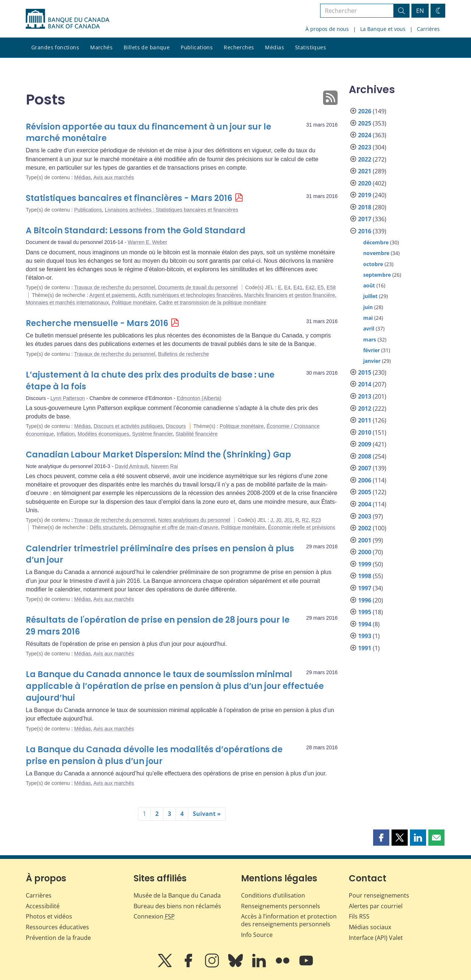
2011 (365, 420)
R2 (305, 520)
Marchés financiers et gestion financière (290, 295)
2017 (365, 219)
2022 (365, 159)
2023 (365, 147)
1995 (365, 612)
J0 (279, 520)
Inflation (66, 434)
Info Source (257, 935)
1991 (365, 648)
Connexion (154, 916)
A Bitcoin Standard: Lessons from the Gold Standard (136, 231)
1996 (365, 600)
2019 (365, 195)
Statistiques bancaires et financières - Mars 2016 (129, 198)
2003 (365, 516)
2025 (365, 123)
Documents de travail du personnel (198, 287)
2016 (365, 231)
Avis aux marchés (114, 177)
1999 (365, 564)
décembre (376, 242)
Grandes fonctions (55, 47)
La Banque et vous (383, 29)
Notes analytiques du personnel (194, 520)
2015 (365, 372)
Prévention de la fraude (58, 938)
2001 (365, 540)
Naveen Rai (164, 466)
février (371, 350)
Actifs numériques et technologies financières (190, 295)
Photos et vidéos (49, 916)
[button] (381, 838)
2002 (365, 528)
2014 (365, 384)
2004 (365, 504)
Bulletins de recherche (184, 354)
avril (369, 328)
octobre (373, 264)
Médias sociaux (370, 927)
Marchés (101, 47)
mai (368, 318)
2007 (365, 468)
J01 (288, 520)
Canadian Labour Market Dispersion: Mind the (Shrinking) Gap (158, 455)
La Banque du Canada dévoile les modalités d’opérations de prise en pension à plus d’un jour (154, 755)
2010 (365, 432)
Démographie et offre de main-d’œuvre (174, 527)
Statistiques (311, 47)
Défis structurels (108, 527)
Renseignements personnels (281, 906)
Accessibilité (43, 906)
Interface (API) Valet (376, 938)
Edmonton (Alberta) (199, 398)
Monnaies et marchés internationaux (67, 303)
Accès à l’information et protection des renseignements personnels (289, 920)
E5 (321, 287)
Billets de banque (147, 47)
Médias (275, 47)
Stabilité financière (196, 434)
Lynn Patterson (68, 398)
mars (370, 339)
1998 (365, 576)
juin (368, 307)
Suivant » (207, 814)
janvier (372, 361)
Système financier (153, 434)
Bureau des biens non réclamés (177, 906)
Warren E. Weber (147, 242)
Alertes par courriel (376, 906)
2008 (365, 456)
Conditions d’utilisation (273, 895)
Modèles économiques (103, 434)
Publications (197, 47)
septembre (377, 275)
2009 (365, 444)
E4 (287, 287)
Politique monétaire (134, 303)
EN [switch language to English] (420, 11)
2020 (365, 183)
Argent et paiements (112, 295)
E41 (298, 287)
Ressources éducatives (57, 927)
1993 (365, 636)
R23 (316, 520)
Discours (176, 426)
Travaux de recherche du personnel (115, 287)
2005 (365, 492)
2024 (365, 135)
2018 (365, 207)
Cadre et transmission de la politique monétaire (213, 303)
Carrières (428, 29)
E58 (331, 287)
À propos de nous (327, 29)
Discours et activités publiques (128, 426)
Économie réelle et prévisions (302, 527)
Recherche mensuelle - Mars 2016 (97, 323)
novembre (376, 253)
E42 (310, 287)
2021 (365, 171)
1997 (365, 588)
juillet (370, 296)
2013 (365, 396)
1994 (365, 624)
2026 (365, 111)
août (369, 285)
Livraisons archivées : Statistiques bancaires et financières (172, 210)
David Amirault (131, 466)
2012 (365, 408)
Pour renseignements (379, 895)
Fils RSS (359, 916)
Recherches (239, 47)
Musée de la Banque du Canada (177, 895)
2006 (365, 480)
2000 (365, 552)
